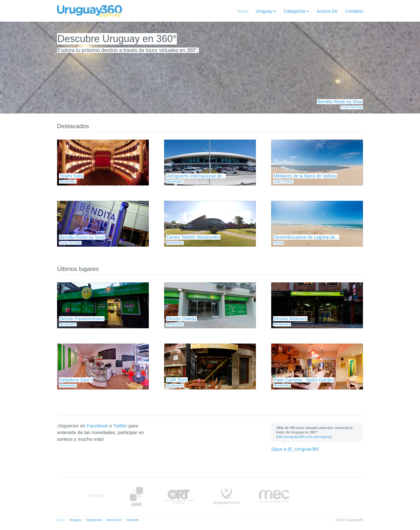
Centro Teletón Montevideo (193, 237)
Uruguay (264, 11)
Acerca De (327, 11)
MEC (274, 497)
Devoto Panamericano (82, 319)
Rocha (278, 243)
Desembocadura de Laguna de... (306, 237)
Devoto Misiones (290, 319)
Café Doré (177, 380)
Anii (136, 497)
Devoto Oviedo (181, 319)
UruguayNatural (227, 497)
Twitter (120, 426)
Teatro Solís (71, 176)
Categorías (294, 11)
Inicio (243, 11)
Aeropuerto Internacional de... (196, 176)
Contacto (354, 11)
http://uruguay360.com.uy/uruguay (304, 437)
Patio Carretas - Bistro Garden (304, 380)
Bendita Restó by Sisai (340, 102)
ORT (178, 497)
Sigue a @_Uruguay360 (295, 449)
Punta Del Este (352, 107)
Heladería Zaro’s (76, 380)
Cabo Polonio (283, 182)
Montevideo (68, 182)
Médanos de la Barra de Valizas (305, 176)
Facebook (97, 426)
